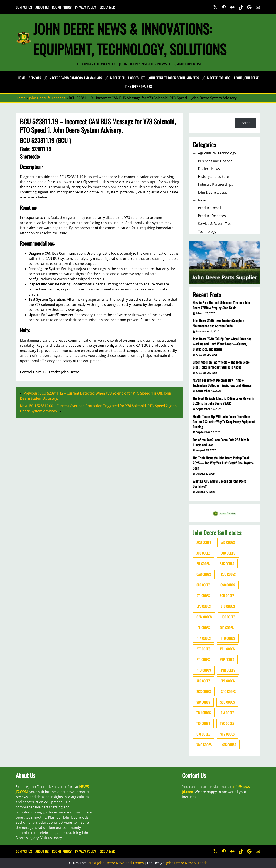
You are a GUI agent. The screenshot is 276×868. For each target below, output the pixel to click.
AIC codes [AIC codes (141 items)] (228, 542)
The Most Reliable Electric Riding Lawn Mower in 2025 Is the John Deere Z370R (223, 401)
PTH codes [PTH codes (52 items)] (227, 649)
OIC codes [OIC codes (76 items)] (227, 628)
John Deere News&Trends (187, 863)
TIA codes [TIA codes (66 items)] (228, 713)
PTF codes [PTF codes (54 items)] (203, 649)
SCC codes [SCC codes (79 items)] (204, 691)
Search (245, 123)
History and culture (213, 177)
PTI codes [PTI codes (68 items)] (203, 660)
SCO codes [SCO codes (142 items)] (228, 691)
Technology (207, 231)
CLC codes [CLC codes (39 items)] (203, 585)
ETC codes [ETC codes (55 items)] (228, 606)
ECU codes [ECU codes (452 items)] (227, 596)
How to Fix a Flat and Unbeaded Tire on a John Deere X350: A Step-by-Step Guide (222, 305)
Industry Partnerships (215, 184)
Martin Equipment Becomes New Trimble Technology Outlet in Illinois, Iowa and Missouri (222, 383)
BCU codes (52, 372)
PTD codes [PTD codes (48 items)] (228, 638)
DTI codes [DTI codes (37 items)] (203, 596)
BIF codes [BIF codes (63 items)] (203, 564)
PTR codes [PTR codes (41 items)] (228, 670)
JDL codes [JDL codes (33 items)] (203, 628)
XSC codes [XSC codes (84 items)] (229, 745)
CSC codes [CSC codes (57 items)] (228, 585)
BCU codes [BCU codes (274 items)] (228, 553)
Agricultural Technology (217, 153)
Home (21, 78)
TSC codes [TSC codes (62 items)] (227, 723)
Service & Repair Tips (215, 224)
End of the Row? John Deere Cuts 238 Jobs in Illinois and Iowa (221, 442)
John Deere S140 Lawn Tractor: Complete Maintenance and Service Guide (218, 323)
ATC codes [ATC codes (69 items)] (203, 553)
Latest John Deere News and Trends (115, 863)
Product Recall (210, 208)
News (202, 200)
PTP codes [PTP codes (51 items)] (227, 660)
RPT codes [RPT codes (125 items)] (228, 681)
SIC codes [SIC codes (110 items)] (203, 702)
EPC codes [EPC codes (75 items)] (204, 606)
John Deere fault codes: (218, 532)
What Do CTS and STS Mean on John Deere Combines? (220, 484)
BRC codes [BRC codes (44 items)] (227, 564)
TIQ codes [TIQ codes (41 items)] (203, 723)
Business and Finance (215, 161)
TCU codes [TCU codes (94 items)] (204, 713)
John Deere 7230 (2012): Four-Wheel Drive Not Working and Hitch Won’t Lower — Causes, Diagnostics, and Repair (222, 344)
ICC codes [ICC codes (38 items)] (229, 617)
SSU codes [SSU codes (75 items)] (227, 702)
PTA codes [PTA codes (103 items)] (204, 638)
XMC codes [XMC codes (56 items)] (204, 745)
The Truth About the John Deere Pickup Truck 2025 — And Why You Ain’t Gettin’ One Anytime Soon (223, 463)
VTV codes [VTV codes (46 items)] (227, 734)
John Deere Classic (213, 192)
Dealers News (209, 169)
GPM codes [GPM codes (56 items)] (204, 617)
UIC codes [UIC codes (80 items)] (203, 734)
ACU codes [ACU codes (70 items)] (204, 542)
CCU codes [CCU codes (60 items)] (228, 574)
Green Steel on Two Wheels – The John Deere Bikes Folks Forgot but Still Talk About (221, 365)
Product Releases (212, 216)
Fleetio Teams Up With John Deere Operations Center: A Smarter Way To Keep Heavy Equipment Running (224, 422)
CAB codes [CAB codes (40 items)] (204, 574)
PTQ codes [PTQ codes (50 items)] (204, 670)
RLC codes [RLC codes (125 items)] (203, 681)
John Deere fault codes (47, 98)
